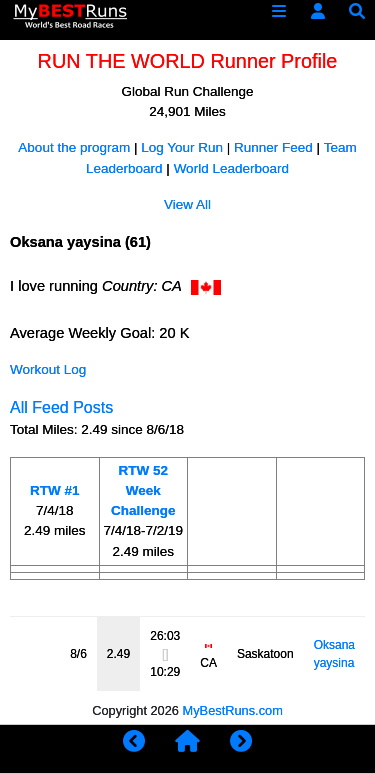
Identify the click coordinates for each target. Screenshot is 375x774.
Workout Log (48, 369)
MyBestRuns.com (233, 710)
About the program (74, 147)
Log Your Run (182, 147)
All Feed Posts (61, 407)
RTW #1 (55, 490)
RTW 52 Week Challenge (143, 491)
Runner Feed (273, 147)
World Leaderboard (231, 168)
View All (187, 204)
